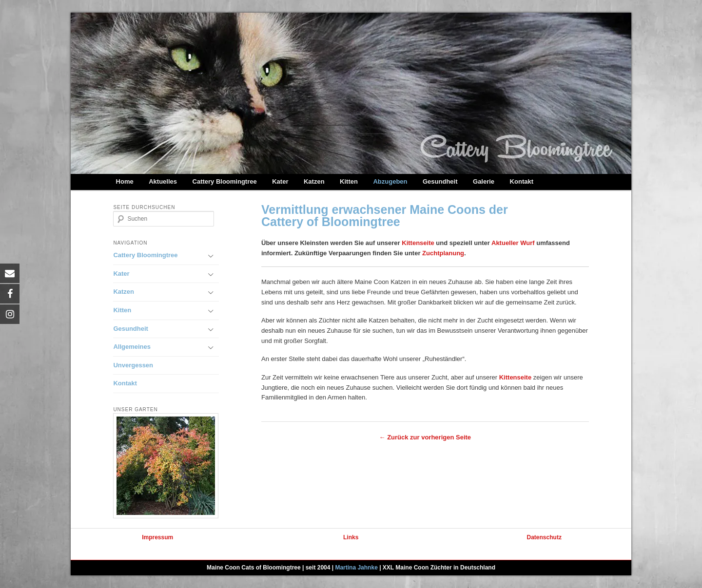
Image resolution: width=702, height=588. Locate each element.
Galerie (484, 181)
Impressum (157, 537)
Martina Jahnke (356, 568)
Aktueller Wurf (513, 243)
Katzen (314, 181)
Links (351, 537)
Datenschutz (544, 537)
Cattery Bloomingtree (225, 181)
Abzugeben (390, 181)
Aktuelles (163, 181)
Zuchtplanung (443, 253)
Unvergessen (133, 365)
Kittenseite (418, 243)
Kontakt (522, 181)
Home (125, 181)
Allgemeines (132, 347)
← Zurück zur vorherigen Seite (425, 437)
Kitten (349, 181)
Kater (280, 181)
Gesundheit (440, 181)
